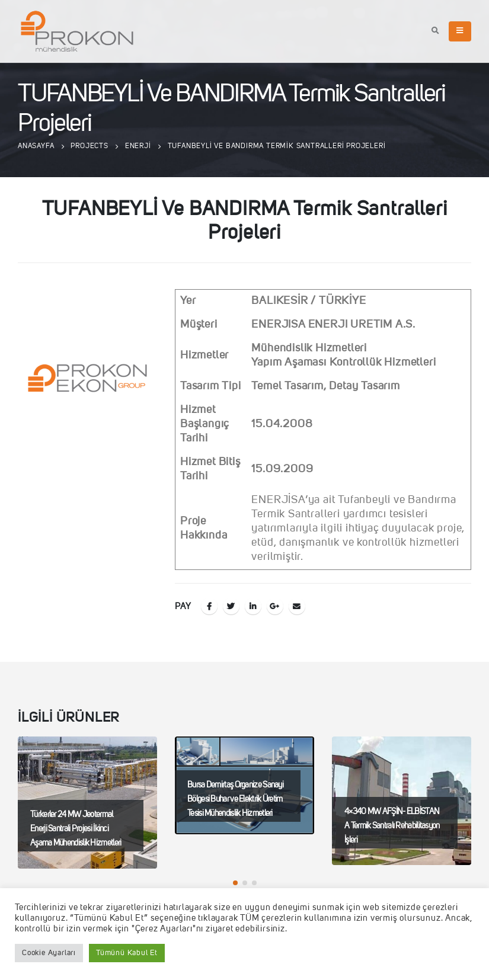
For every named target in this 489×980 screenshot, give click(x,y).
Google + (275, 606)
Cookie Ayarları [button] (49, 953)
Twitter (231, 606)
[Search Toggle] (436, 31)
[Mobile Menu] (460, 31)
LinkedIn (253, 606)
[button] (235, 883)
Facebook (209, 606)
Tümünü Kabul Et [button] (127, 953)
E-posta (297, 606)
